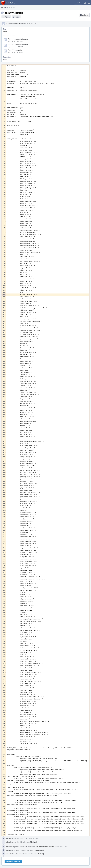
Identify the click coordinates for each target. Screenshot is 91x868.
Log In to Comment (13, 862)
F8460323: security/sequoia (18, 45)
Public (17, 17)
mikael (17, 24)
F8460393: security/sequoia (18, 39)
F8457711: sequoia (15, 50)
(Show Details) (39, 850)
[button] (89, 3)
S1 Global (33, 842)
